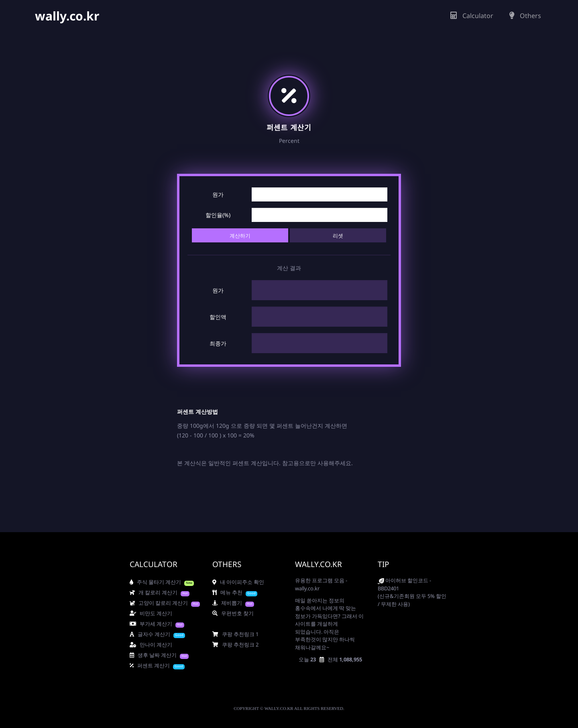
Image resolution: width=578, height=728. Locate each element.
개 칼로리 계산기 (154, 592)
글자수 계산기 (150, 634)
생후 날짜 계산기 (153, 655)
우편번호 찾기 (233, 613)
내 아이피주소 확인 (238, 582)
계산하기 (240, 236)
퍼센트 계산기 (150, 665)
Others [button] (525, 16)
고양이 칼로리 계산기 (159, 603)
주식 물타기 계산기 (155, 582)
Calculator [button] (472, 16)
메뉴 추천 (227, 592)
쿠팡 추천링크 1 (235, 634)
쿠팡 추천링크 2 (235, 645)
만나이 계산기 (151, 645)
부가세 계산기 (151, 624)
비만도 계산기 (151, 613)
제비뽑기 (227, 603)
